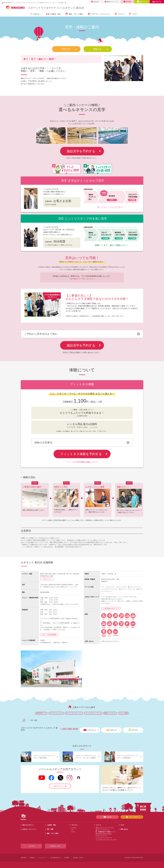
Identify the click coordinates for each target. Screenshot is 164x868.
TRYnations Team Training (103, 834)
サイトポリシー (43, 858)
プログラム (75, 825)
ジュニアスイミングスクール (104, 838)
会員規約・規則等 (78, 858)
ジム (72, 830)
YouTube (107, 817)
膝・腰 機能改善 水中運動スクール (105, 832)
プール (73, 832)
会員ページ (142, 2)
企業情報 (32, 858)
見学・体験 (50, 829)
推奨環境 (67, 858)
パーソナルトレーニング (93, 713)
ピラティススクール (101, 836)
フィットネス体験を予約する (84, 454)
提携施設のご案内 (55, 846)
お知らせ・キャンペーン (29, 829)
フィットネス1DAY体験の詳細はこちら (82, 462)
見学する (69, 49)
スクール (119, 14)
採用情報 (127, 2)
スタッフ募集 (123, 713)
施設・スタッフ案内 (74, 14)
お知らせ (34, 14)
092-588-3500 (45, 592)
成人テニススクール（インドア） (105, 828)
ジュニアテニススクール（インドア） (106, 840)
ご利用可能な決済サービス (111, 608)
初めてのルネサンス (28, 825)
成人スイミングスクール (102, 830)
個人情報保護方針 (56, 858)
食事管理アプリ (41, 713)
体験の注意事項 (43, 443)
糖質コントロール (110, 713)
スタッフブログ (132, 817)
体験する (101, 49)
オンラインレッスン (56, 713)
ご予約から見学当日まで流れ (41, 334)
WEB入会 (157, 2)
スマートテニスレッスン (74, 713)
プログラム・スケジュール (98, 14)
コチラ (114, 641)
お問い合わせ (91, 730)
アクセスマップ (47, 579)
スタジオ (74, 828)
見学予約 (135, 730)
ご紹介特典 (31, 846)
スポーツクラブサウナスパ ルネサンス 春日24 (56, 8)
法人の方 (95, 2)
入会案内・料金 (53, 14)
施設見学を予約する (84, 151)
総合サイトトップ (111, 2)
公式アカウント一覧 (60, 786)
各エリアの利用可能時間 (49, 635)
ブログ (133, 14)
